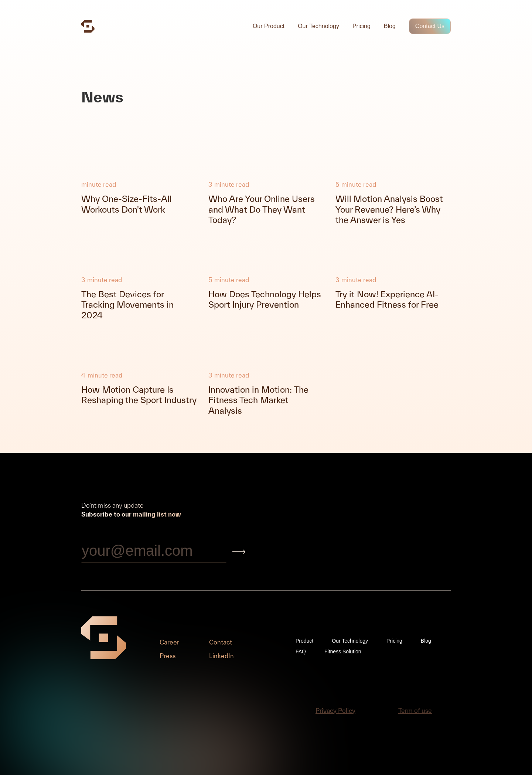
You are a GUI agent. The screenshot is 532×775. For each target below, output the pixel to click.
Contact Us (430, 26)
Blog (390, 26)
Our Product (269, 26)
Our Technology (318, 26)
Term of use (415, 711)
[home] (88, 26)
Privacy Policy (335, 711)
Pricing (362, 26)
